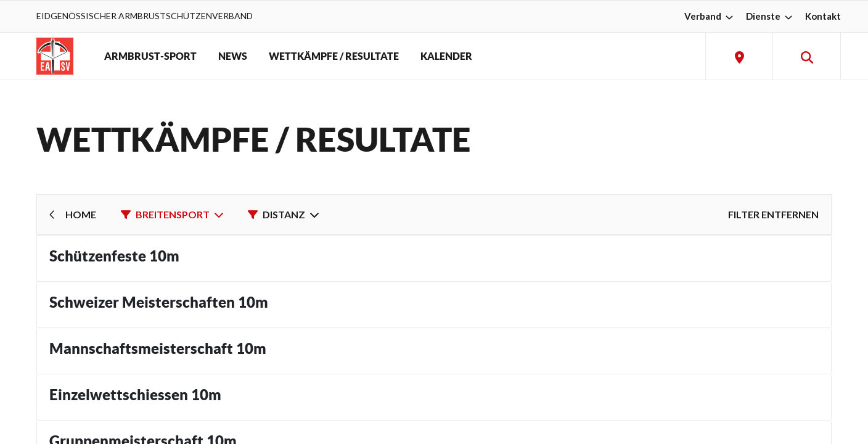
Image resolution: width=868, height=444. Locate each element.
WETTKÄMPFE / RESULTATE (334, 56)
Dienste (771, 16)
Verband (710, 16)
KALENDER (446, 56)
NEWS (233, 56)
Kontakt (823, 16)
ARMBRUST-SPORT (150, 56)
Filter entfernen (773, 214)
